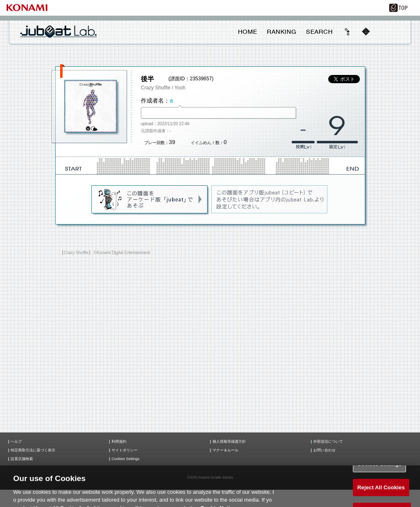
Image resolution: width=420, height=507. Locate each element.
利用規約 (119, 442)
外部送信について (328, 442)
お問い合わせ (324, 450)
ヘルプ (16, 442)
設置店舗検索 (22, 459)
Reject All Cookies (381, 492)
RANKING (281, 32)
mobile (366, 32)
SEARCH (319, 32)
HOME (248, 32)
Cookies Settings (126, 459)
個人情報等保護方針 (229, 442)
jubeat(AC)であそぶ (150, 200)
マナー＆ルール (225, 450)
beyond (348, 32)
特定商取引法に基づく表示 (33, 450)
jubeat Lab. (58, 31)
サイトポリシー (125, 450)
